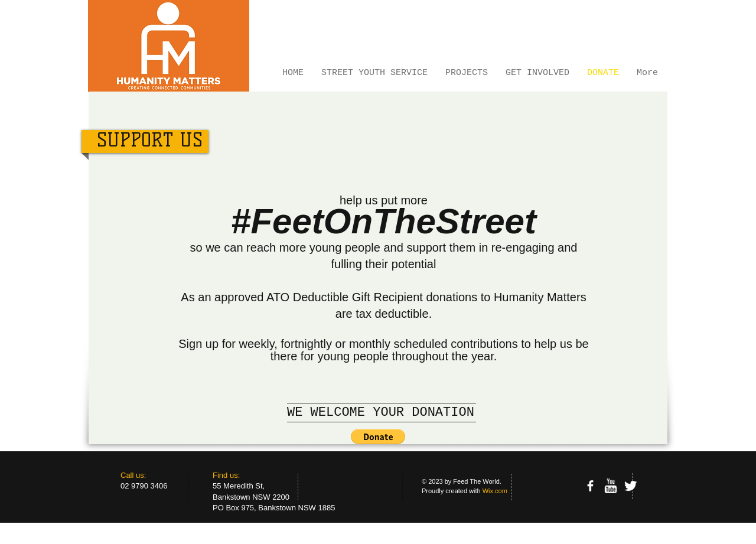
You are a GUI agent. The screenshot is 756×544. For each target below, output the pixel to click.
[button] (378, 436)
